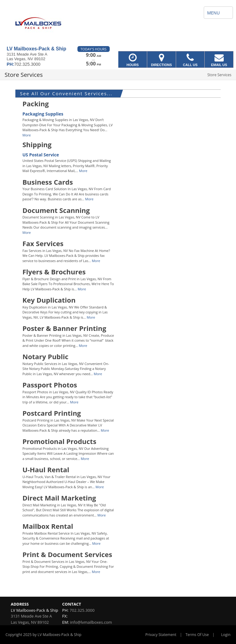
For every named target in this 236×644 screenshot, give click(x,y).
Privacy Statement (161, 635)
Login (226, 635)
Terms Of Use (197, 635)
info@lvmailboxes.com (91, 622)
